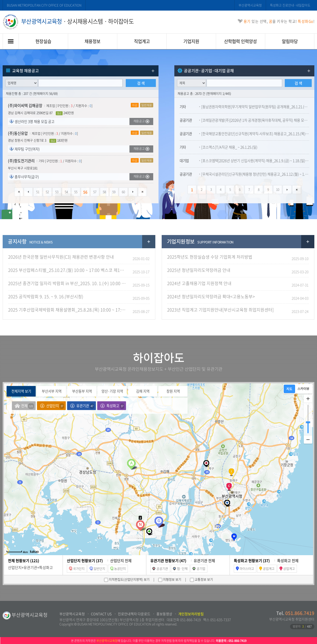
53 (57, 192)
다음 (133, 192)
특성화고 (115, 406)
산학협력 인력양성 (240, 41)
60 (123, 192)
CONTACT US (101, 614)
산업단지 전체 (121, 560)
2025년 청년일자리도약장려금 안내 (199, 270)
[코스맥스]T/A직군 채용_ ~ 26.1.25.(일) (229, 147)
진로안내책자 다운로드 (134, 614)
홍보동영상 (164, 614)
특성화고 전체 (288, 560)
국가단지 (77, 569)
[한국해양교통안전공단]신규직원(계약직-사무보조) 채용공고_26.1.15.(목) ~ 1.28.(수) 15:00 (255, 134)
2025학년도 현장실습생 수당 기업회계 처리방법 (210, 257)
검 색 (141, 83)
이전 (28, 192)
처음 (19, 192)
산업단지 (55, 406)
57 (95, 192)
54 (66, 192)
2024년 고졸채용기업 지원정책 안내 (199, 283)
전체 (27, 406)
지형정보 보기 (172, 579)
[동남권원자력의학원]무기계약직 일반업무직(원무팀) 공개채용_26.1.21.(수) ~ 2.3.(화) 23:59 (255, 107)
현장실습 (43, 41)
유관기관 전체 (204, 560)
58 (104, 192)
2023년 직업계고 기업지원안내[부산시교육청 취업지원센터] (220, 310)
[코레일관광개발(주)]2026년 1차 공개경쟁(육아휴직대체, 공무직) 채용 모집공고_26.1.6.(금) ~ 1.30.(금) (255, 120)
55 (76, 192)
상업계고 (287, 569)
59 (114, 192)
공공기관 (160, 569)
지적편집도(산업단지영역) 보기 (129, 579)
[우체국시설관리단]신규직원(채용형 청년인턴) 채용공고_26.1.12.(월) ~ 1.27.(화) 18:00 (255, 174)
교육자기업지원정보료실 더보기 (308, 242)
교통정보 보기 (203, 579)
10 (278, 190)
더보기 (153, 71)
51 (38, 192)
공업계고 (267, 569)
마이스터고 (245, 569)
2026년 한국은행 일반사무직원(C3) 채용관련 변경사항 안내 (61, 257)
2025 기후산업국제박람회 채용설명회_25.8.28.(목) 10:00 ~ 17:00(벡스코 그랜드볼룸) (68, 310)
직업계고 (142, 41)
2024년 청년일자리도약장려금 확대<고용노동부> (211, 296)
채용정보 (92, 41)
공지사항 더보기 (149, 242)
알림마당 (290, 41)
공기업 (199, 569)
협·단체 (180, 569)
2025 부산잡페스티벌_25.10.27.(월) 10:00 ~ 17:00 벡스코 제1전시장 (68, 270)
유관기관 (85, 406)
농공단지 (118, 569)
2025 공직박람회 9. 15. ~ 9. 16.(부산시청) (46, 296)
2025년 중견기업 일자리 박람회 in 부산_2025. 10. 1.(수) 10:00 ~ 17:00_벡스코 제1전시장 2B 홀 (68, 283)
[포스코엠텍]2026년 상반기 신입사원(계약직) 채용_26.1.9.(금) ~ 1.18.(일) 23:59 (255, 161)
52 (47, 192)
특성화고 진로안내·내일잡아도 (290, 5)
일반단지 (97, 569)
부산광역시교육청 (250, 5)
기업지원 (191, 41)
